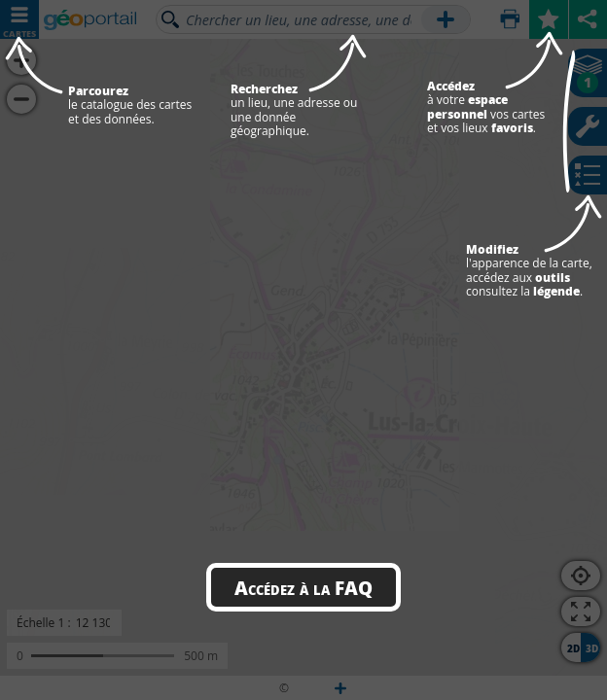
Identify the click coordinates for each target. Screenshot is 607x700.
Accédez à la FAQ (303, 587)
